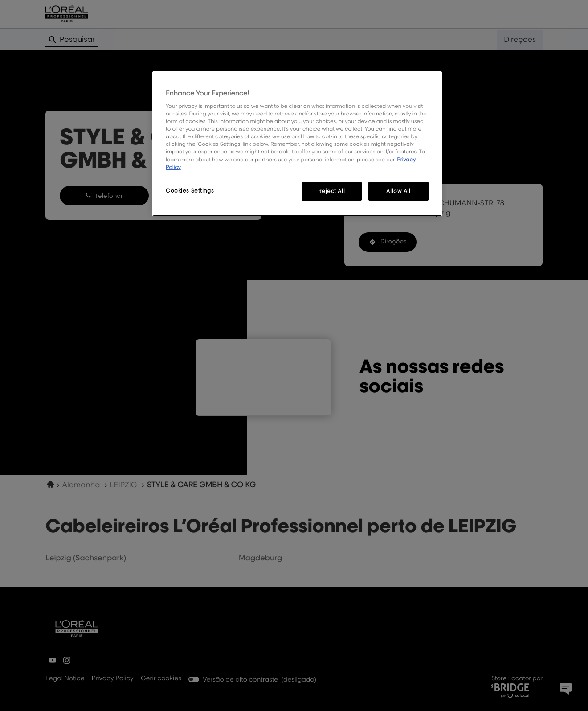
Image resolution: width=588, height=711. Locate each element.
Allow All (398, 191)
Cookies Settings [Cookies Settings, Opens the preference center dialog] (190, 191)
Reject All (331, 191)
